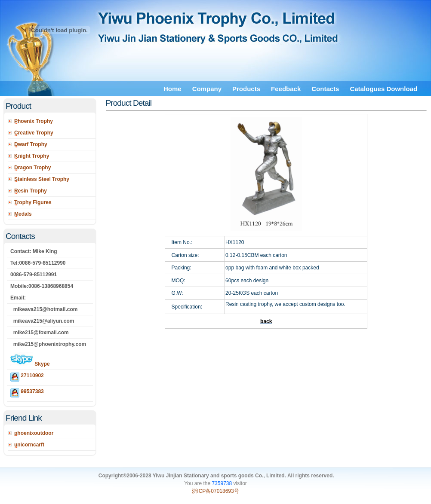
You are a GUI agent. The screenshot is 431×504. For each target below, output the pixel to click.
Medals (23, 214)
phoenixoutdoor (34, 433)
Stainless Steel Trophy (42, 179)
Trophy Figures (33, 202)
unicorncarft (29, 445)
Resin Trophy (31, 191)
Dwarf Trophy (31, 144)
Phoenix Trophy (34, 121)
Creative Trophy (34, 133)
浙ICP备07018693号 (215, 491)
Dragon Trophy (32, 168)
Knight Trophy (32, 156)
